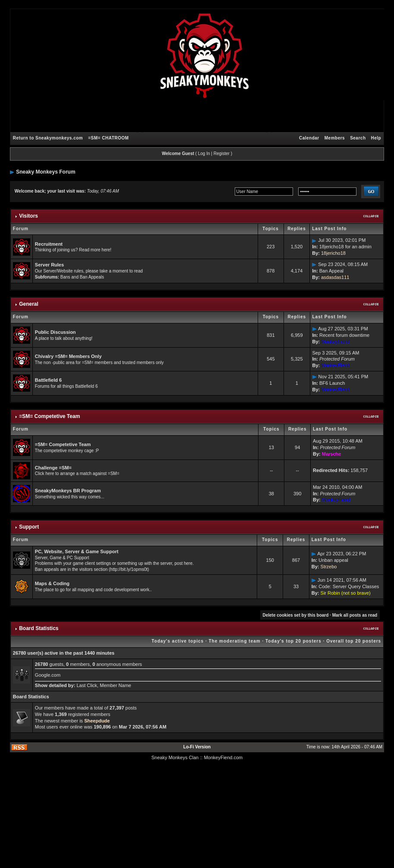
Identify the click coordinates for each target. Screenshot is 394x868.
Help (376, 138)
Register (222, 154)
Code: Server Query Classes (349, 586)
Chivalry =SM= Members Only (68, 356)
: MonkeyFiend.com (222, 757)
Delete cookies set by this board (296, 615)
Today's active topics (178, 641)
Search (358, 138)
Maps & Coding (52, 583)
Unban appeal (333, 560)
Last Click (87, 685)
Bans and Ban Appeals (82, 277)
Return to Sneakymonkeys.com (48, 138)
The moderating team (235, 641)
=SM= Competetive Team (49, 416)
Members (335, 138)
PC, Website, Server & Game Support (77, 551)
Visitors (28, 216)
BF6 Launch (332, 383)
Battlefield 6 (48, 380)
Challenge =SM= (53, 468)
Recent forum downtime (344, 335)
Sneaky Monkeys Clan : (177, 757)
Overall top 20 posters (354, 641)
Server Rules (49, 265)
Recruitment (49, 244)
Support (29, 527)
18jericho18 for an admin (345, 247)
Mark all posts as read (355, 615)
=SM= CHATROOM (108, 138)
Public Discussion (55, 332)
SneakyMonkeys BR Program (68, 491)
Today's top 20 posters (293, 641)
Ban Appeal (331, 271)
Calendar (309, 138)
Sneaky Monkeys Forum (46, 172)
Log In (204, 154)
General (29, 304)
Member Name (115, 685)
